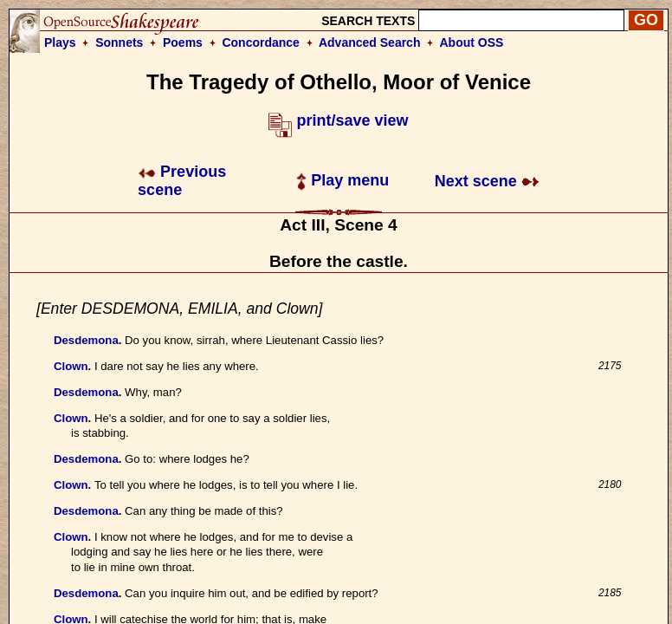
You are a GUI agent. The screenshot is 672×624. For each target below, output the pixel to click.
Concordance (260, 42)
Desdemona (86, 340)
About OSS (472, 42)
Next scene (487, 181)
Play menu (342, 180)
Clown (71, 366)
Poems (183, 42)
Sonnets (119, 42)
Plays (60, 42)
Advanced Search (370, 42)
